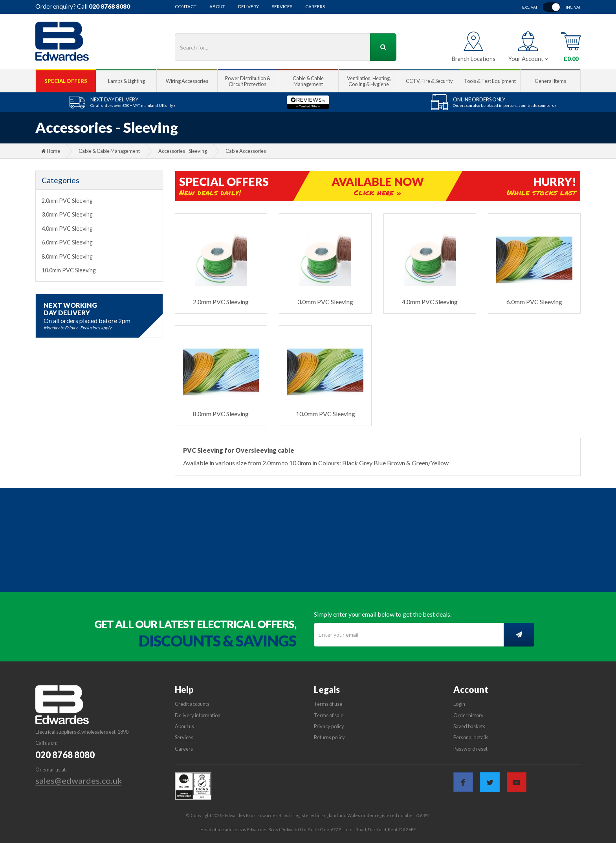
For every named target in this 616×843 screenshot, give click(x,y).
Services (282, 7)
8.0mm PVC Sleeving (67, 256)
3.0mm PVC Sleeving (67, 214)
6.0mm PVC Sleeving (67, 242)
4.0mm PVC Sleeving (67, 229)
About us (184, 726)
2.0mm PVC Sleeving (67, 201)
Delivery (248, 7)
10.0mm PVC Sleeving (69, 270)
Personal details (471, 737)
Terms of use (328, 704)
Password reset (470, 749)
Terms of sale (329, 715)
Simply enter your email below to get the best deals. (383, 614)
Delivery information (198, 715)
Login (459, 704)
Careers (315, 7)
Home (51, 151)
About (217, 7)
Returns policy (329, 737)
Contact (186, 7)
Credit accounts (192, 704)
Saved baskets (469, 726)
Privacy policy (329, 726)
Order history (468, 715)
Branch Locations (474, 59)
